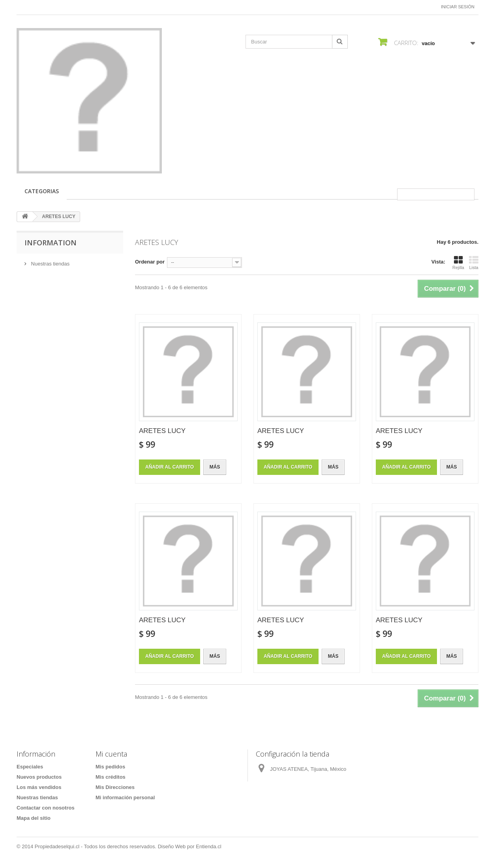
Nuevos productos (39, 777)
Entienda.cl (208, 846)
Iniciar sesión (458, 7)
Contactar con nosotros (46, 808)
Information (51, 243)
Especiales (30, 767)
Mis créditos (111, 777)
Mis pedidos (110, 767)
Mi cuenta (111, 754)
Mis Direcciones (115, 787)
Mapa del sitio (34, 818)
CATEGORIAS (42, 191)
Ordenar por (150, 262)
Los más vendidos (39, 787)
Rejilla (458, 263)
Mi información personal (125, 797)
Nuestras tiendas (50, 264)
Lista (474, 263)
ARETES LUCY (162, 431)
